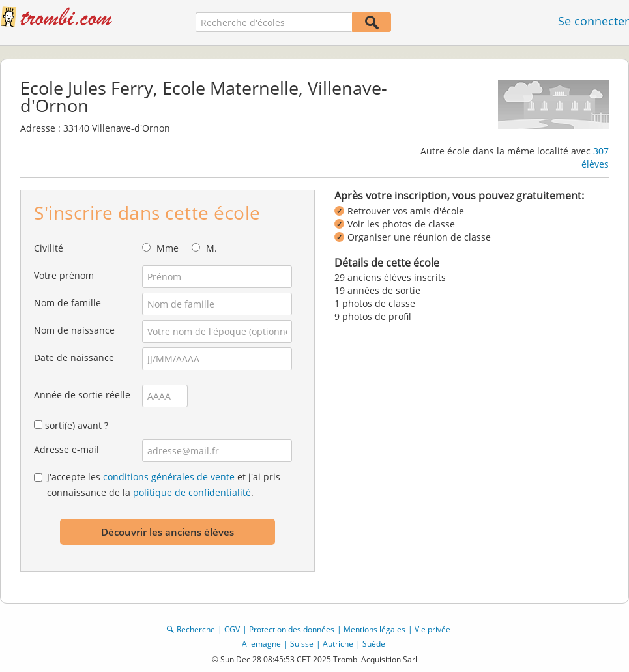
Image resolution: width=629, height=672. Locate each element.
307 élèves (595, 157)
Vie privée (432, 629)
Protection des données (292, 629)
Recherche (196, 629)
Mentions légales (374, 629)
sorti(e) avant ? (77, 425)
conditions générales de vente (169, 477)
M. (212, 248)
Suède (374, 644)
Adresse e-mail (66, 449)
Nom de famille (67, 303)
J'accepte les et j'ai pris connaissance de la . (164, 485)
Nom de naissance (74, 330)
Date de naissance (74, 358)
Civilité (49, 248)
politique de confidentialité (192, 492)
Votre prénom (64, 275)
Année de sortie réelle (82, 395)
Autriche (338, 644)
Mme (168, 248)
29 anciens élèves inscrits (390, 277)
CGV (232, 629)
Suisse (302, 644)
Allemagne (261, 644)
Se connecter (593, 21)
